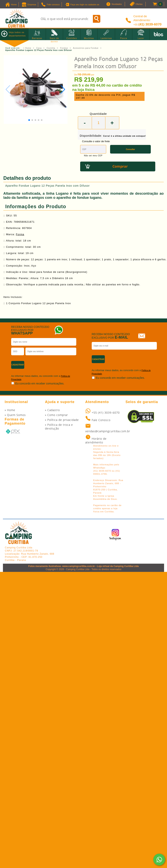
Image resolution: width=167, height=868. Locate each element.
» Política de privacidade (62, 420)
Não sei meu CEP (93, 156)
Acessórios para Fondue (86, 48)
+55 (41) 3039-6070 (106, 413)
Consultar (131, 149)
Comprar (120, 166)
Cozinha (51, 48)
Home (28, 48)
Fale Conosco (101, 420)
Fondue (64, 48)
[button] (63, 90)
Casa (39, 48)
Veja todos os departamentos (13, 34)
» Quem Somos (15, 415)
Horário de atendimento (96, 440)
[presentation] (67, 363)
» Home (10, 410)
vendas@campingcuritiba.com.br (108, 431)
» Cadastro (52, 410)
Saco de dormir (54, 38)
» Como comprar (56, 415)
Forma (20, 234)
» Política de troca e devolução (59, 427)
